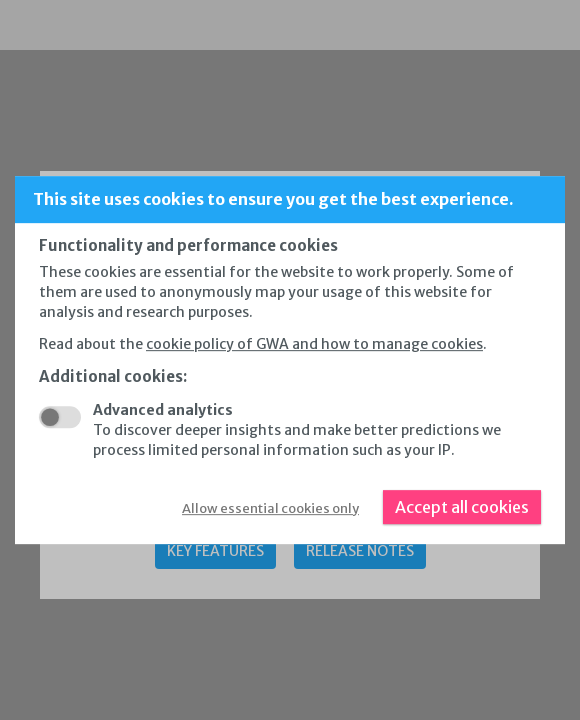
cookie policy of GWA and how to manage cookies (314, 344)
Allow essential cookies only (270, 508)
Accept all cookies (462, 507)
